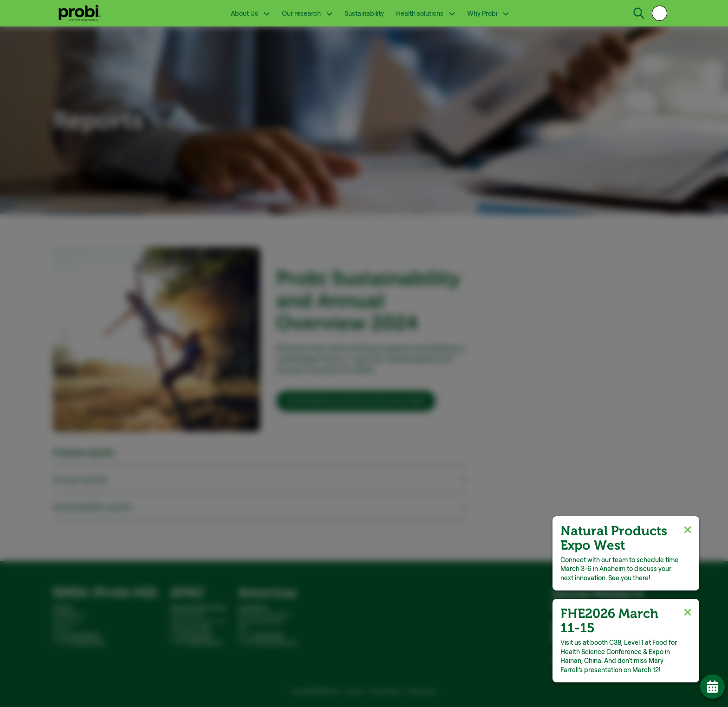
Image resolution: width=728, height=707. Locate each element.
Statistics (355, 390)
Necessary (240, 390)
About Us (250, 13)
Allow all (491, 412)
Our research (307, 13)
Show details (226, 374)
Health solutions (426, 13)
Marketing (409, 390)
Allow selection (431, 412)
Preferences (299, 390)
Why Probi (488, 13)
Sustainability (364, 13)
